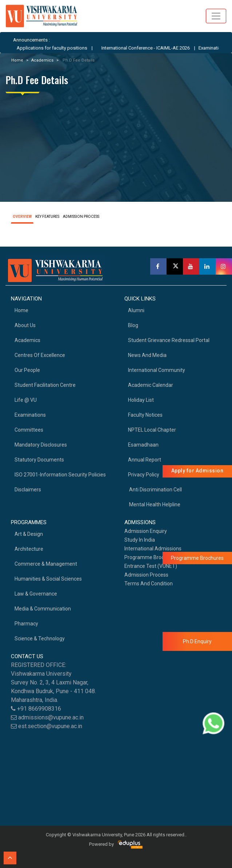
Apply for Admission (197, 471)
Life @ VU (26, 400)
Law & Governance (36, 594)
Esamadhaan (143, 445)
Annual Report (145, 460)
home (21, 310)
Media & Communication (43, 609)
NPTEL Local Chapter (152, 430)
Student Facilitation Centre (45, 385)
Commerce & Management (46, 564)
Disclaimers (28, 490)
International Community (157, 370)
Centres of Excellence (40, 355)
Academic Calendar (151, 385)
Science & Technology (40, 639)
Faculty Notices (145, 415)
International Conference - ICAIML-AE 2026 (153, 48)
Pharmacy (26, 624)
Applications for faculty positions (59, 48)
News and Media (147, 355)
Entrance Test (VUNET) (151, 566)
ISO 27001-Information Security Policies (60, 475)
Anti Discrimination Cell (155, 490)
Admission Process (146, 575)
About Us (25, 325)
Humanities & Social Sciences (48, 579)
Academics (42, 60)
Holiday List (141, 400)
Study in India (140, 540)
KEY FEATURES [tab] (47, 217)
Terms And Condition (149, 584)
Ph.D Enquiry (197, 641)
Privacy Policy (144, 475)
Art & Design (29, 534)
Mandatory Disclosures (41, 445)
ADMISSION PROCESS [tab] (81, 217)
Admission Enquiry (146, 531)
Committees (29, 430)
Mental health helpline (154, 504)
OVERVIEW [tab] (22, 217)
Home (17, 60)
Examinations (30, 415)
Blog (133, 325)
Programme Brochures (151, 557)
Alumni (136, 310)
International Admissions (153, 549)
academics (27, 340)
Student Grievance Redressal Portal (169, 340)
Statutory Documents (39, 460)
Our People (27, 370)
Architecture (29, 549)
